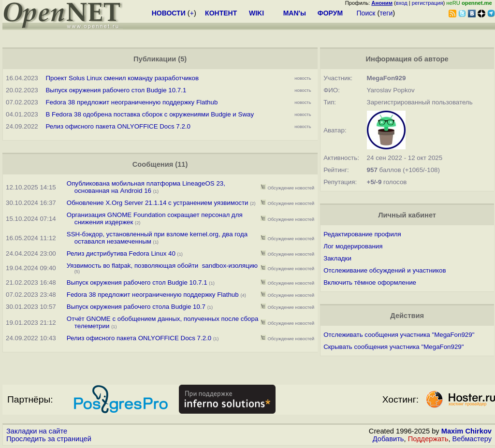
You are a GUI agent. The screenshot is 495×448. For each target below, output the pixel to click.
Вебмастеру (472, 439)
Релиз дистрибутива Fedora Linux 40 (121, 253)
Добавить (388, 439)
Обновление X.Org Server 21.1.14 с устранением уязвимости (158, 203)
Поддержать (428, 439)
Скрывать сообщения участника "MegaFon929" (393, 347)
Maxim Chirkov (466, 431)
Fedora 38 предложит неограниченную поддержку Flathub (131, 102)
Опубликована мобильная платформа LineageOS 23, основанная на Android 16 (146, 187)
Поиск (366, 13)
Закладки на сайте (37, 431)
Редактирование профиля (362, 234)
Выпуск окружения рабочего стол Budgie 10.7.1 (116, 90)
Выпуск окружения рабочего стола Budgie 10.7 (136, 307)
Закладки (337, 258)
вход (402, 3)
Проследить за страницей (49, 439)
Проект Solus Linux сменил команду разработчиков (122, 78)
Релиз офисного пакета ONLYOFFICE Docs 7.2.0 (118, 126)
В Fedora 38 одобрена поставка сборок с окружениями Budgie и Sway (150, 114)
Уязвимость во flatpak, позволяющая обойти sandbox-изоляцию (162, 266)
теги (386, 13)
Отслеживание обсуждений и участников (385, 270)
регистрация (428, 3)
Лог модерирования (353, 246)
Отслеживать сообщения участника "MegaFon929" (399, 335)
